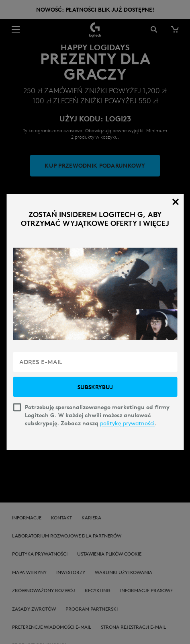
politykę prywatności (127, 424)
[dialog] (95, 322)
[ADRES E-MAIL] (95, 362)
